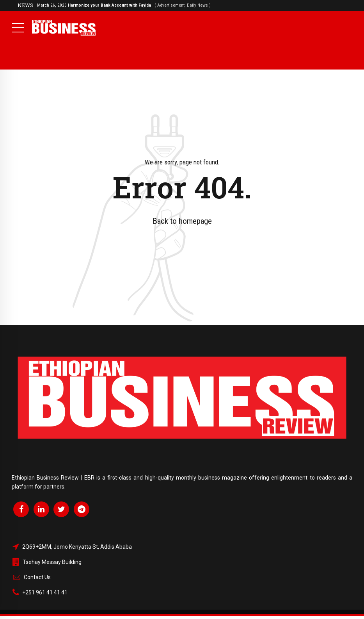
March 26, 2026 (124, 5)
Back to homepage (182, 221)
